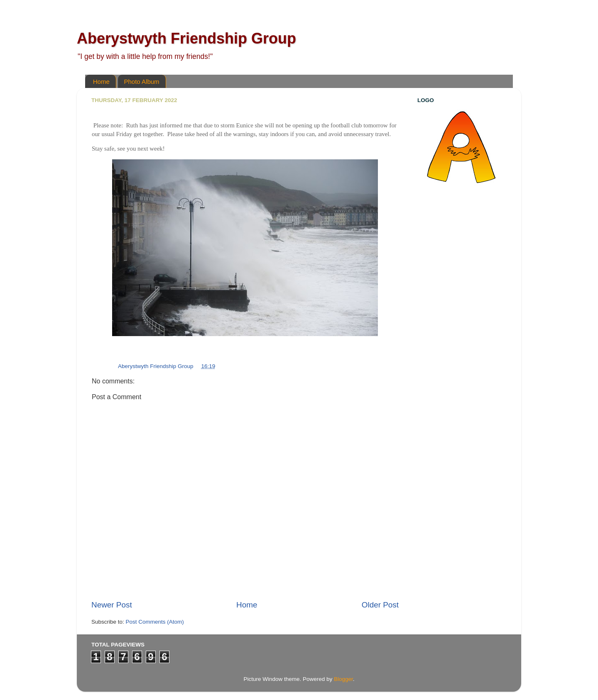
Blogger (343, 679)
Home (101, 82)
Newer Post (112, 605)
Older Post (380, 605)
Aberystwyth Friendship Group (186, 38)
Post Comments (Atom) (155, 622)
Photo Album (142, 82)
